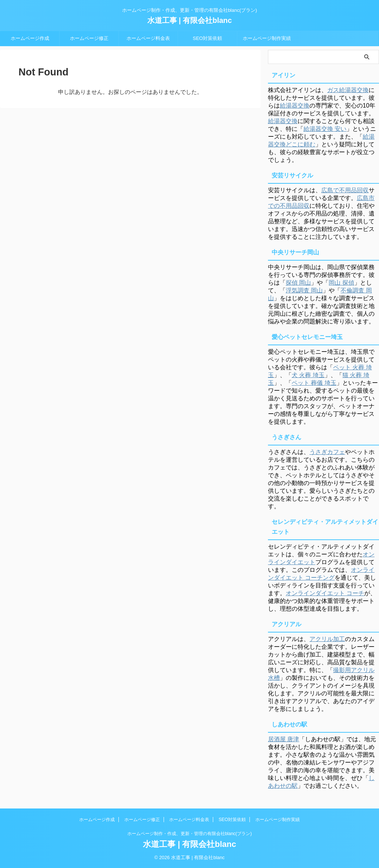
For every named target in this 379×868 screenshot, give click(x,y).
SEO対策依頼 (207, 38)
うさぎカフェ (327, 452)
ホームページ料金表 (148, 38)
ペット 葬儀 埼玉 (314, 383)
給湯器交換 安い (325, 129)
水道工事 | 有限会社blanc (190, 20)
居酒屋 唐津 (284, 739)
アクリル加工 (327, 639)
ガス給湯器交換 (348, 90)
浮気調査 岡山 (304, 290)
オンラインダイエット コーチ (325, 593)
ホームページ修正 (89, 38)
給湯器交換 (295, 106)
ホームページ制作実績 (267, 38)
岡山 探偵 (341, 283)
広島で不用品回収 (345, 190)
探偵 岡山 (298, 283)
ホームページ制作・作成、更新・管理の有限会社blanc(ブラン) (190, 834)
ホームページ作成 (30, 38)
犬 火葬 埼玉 (308, 375)
